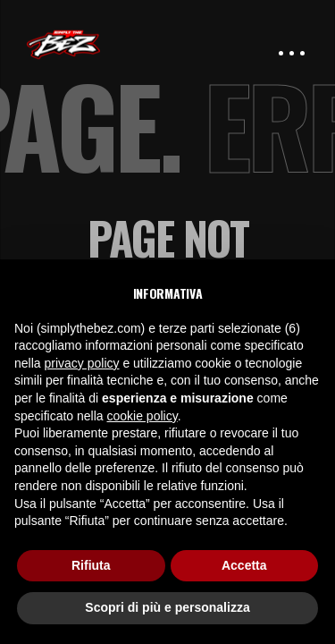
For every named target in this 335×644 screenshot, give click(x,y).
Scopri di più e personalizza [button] (167, 607)
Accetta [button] (244, 565)
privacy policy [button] (81, 363)
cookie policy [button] (142, 416)
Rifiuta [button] (91, 565)
